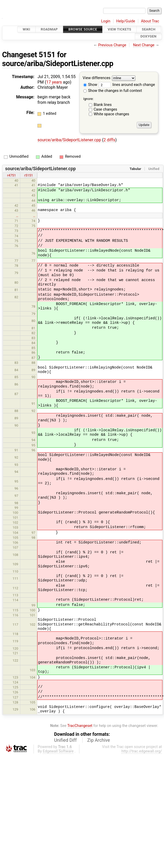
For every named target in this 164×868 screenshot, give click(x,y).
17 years (54, 82)
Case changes (105, 109)
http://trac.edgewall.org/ (142, 751)
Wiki (26, 29)
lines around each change (127, 85)
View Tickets (119, 29)
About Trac (150, 21)
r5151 (29, 175)
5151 (47, 55)
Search (149, 29)
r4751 (12, 175)
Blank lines (103, 105)
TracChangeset (80, 726)
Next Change (144, 45)
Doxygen (148, 37)
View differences (97, 78)
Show (90, 85)
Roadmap (49, 29)
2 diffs (109, 140)
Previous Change (112, 45)
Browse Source (83, 29)
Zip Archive (99, 740)
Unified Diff (65, 740)
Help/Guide (126, 21)
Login (106, 21)
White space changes (112, 114)
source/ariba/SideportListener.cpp (58, 64)
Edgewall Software (58, 751)
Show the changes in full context (113, 91)
